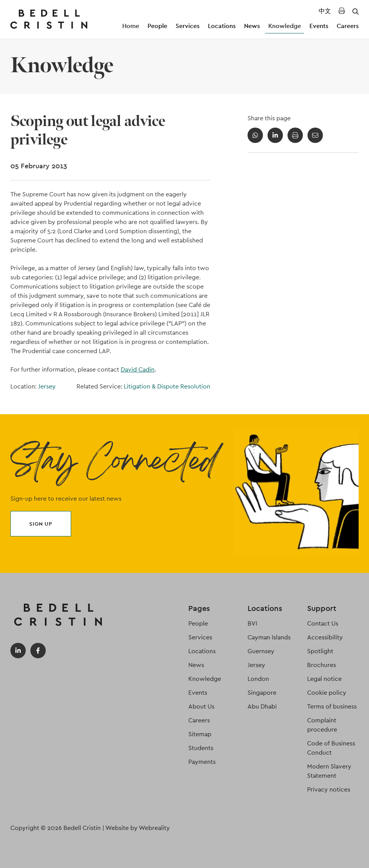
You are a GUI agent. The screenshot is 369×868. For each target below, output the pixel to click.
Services (188, 26)
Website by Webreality (138, 828)
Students (201, 748)
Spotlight (320, 651)
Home (131, 26)
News (252, 26)
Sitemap (200, 734)
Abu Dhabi (262, 706)
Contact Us (323, 623)
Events (319, 26)
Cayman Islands (269, 637)
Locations (222, 26)
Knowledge (285, 26)
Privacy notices (329, 789)
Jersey (47, 386)
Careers (348, 26)
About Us (201, 706)
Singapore (262, 693)
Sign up (41, 524)
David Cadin (138, 369)
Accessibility (325, 637)
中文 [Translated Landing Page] (325, 11)
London (258, 679)
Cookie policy (327, 693)
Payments (202, 762)
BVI (252, 623)
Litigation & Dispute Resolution (167, 386)
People (157, 26)
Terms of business (332, 706)
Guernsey (261, 651)
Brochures (322, 665)
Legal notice (324, 679)
